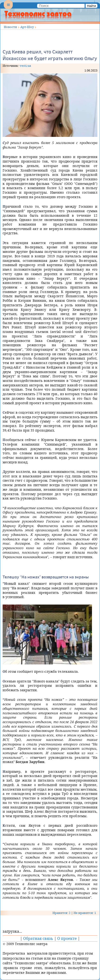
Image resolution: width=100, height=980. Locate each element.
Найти (91, 6)
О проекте (67, 938)
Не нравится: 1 (85, 913)
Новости (10, 27)
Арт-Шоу (27, 27)
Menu (8, 9)
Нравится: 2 (61, 913)
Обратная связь (38, 938)
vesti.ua (25, 66)
